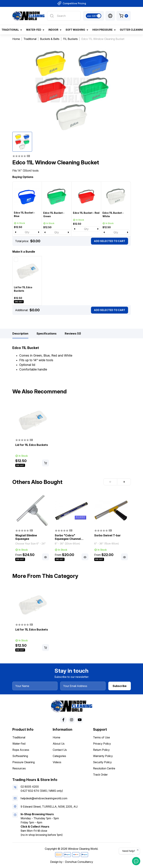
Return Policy (101, 750)
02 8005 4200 (30, 787)
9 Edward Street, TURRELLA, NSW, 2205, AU (49, 807)
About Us (59, 744)
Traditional (19, 737)
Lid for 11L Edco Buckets (32, 445)
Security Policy (102, 762)
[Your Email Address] (83, 686)
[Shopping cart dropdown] (124, 16)
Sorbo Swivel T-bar (107, 535)
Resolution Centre (104, 768)
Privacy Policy (102, 744)
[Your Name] (35, 686)
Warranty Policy (103, 756)
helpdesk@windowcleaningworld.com (44, 798)
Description (20, 334)
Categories (59, 756)
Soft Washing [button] (75, 30)
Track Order (100, 775)
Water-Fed (19, 744)
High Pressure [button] (102, 30)
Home (56, 737)
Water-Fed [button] (34, 30)
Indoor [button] (53, 30)
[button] (110, 16)
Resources (19, 768)
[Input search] (64, 16)
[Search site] (52, 16)
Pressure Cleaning (24, 762)
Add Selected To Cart (110, 241)
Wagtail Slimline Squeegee (26, 537)
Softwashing (20, 756)
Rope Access (21, 750)
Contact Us (60, 750)
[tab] (20, 334)
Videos (57, 762)
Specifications (47, 334)
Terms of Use (101, 737)
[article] (32, 435)
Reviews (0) (73, 334)
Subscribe (120, 686)
